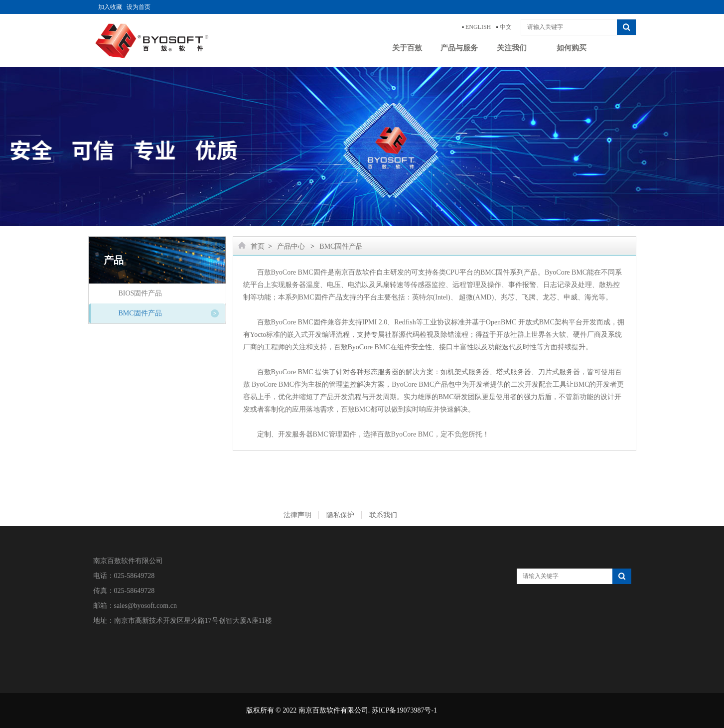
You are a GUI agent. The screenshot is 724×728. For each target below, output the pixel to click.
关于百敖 (407, 48)
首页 (258, 246)
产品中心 (291, 246)
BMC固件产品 (140, 313)
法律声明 (297, 515)
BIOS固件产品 (141, 293)
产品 (114, 260)
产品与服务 (459, 48)
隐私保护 (340, 515)
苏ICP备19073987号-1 (404, 710)
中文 (506, 27)
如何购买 (572, 48)
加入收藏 (110, 7)
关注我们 (512, 48)
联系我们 (383, 515)
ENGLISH (478, 27)
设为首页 (139, 7)
